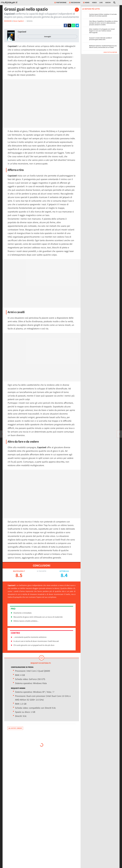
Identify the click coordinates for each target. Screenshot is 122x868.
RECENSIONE (8, 21)
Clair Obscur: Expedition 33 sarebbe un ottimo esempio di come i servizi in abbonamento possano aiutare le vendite (103, 23)
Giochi (108, 3)
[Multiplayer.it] (9, 3)
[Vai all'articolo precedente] (119, 434)
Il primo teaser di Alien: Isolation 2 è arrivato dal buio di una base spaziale (103, 15)
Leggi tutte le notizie (110, 52)
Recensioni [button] (75, 3)
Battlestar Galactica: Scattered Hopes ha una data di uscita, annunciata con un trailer (103, 47)
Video (94, 3)
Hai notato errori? (15, 728)
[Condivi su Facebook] (65, 25)
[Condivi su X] (69, 25)
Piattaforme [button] (60, 3)
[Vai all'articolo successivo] (3, 434)
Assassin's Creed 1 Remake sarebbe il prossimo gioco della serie (101, 39)
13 (67, 571)
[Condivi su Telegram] (77, 25)
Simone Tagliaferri (19, 21)
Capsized (22, 32)
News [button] (86, 3)
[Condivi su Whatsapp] (73, 25)
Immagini (48, 37)
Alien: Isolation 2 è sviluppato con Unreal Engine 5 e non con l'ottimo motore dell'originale (102, 31)
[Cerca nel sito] (114, 3)
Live (101, 3)
